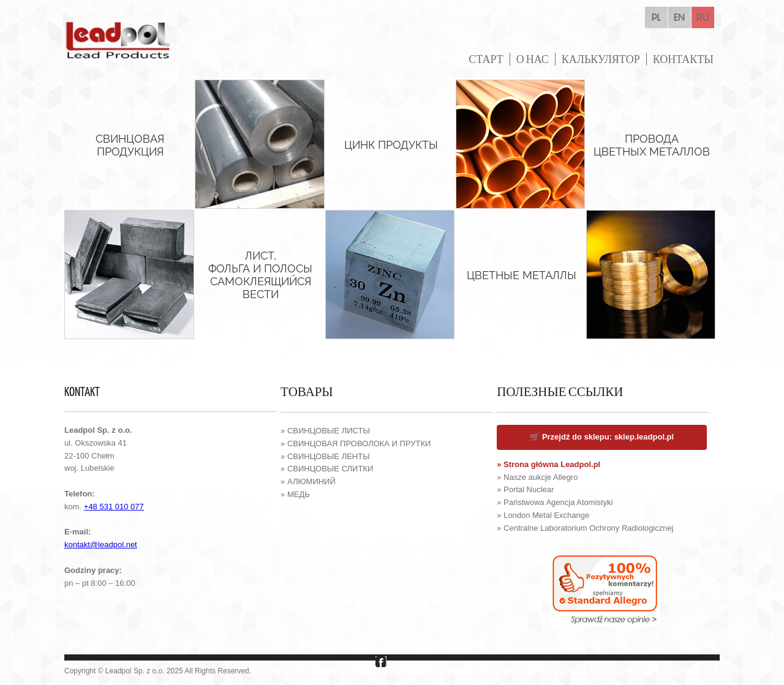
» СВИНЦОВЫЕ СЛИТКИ (327, 469)
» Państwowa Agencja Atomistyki (555, 502)
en (679, 18)
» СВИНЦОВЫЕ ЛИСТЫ (325, 431)
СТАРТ (486, 59)
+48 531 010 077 (114, 507)
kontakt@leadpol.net (101, 545)
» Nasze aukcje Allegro (537, 477)
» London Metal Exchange (543, 515)
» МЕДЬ (295, 494)
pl (656, 18)
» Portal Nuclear (525, 489)
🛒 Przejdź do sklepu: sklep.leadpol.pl (602, 437)
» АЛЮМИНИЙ (308, 481)
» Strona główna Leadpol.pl (548, 464)
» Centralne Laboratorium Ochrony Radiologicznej (585, 528)
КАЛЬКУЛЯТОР (601, 59)
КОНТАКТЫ (683, 59)
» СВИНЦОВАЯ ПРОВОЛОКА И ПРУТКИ (356, 444)
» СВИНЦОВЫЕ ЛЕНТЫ (325, 456)
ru (703, 18)
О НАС (533, 59)
